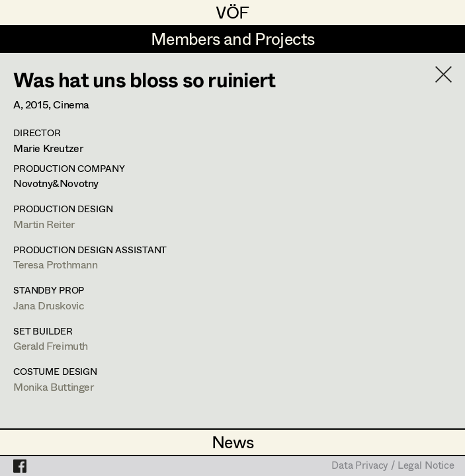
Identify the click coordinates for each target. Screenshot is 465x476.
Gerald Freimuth (51, 345)
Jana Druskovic (49, 305)
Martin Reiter (44, 224)
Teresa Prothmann (56, 264)
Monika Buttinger (54, 386)
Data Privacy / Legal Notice (393, 466)
